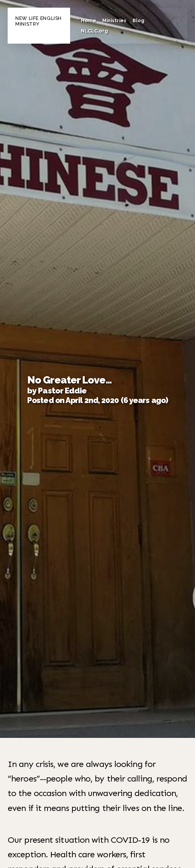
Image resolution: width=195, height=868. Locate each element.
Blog (138, 20)
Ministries (114, 20)
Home (88, 20)
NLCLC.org (94, 31)
